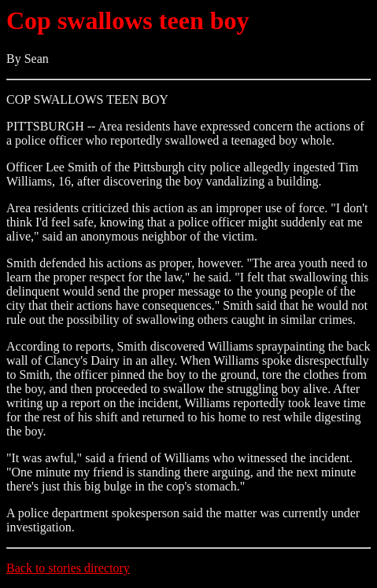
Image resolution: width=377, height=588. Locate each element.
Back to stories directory (68, 568)
